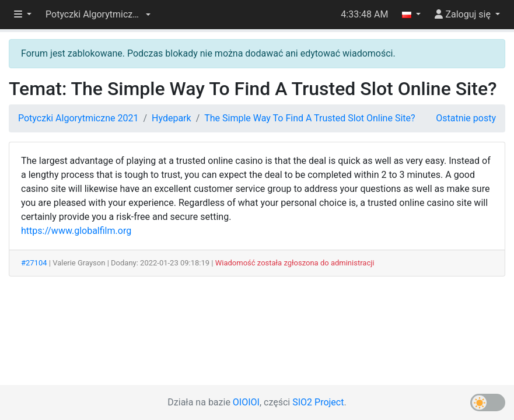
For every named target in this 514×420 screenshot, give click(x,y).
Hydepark (172, 118)
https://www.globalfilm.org (76, 231)
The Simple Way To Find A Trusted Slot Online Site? (310, 118)
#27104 (34, 263)
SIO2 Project (318, 402)
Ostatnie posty (466, 118)
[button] (98, 15)
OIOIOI (246, 402)
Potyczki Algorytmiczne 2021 (78, 118)
